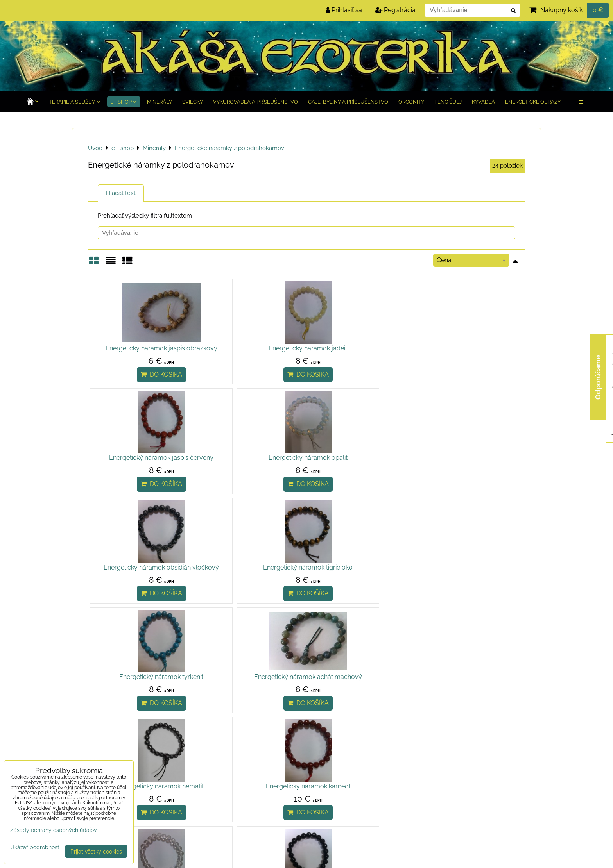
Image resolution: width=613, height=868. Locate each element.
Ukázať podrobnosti (35, 847)
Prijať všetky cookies (96, 851)
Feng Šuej (448, 102)
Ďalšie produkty (140, 632)
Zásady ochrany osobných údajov (177, 857)
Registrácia (395, 10)
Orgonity (411, 102)
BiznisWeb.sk (519, 857)
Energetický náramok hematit (143, 586)
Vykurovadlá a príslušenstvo (255, 102)
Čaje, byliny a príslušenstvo (348, 102)
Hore (100, 632)
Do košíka (143, 384)
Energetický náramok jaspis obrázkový (142, 353)
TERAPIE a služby (74, 102)
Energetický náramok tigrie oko (252, 467)
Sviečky (193, 102)
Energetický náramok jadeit (252, 348)
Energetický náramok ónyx (471, 586)
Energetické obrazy (533, 102)
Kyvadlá (483, 102)
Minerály (160, 102)
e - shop (124, 102)
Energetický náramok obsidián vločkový (142, 472)
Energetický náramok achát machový (470, 472)
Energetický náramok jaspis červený (361, 353)
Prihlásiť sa (344, 10)
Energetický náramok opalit (470, 348)
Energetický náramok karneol (252, 586)
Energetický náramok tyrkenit (361, 467)
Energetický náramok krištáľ (361, 586)
